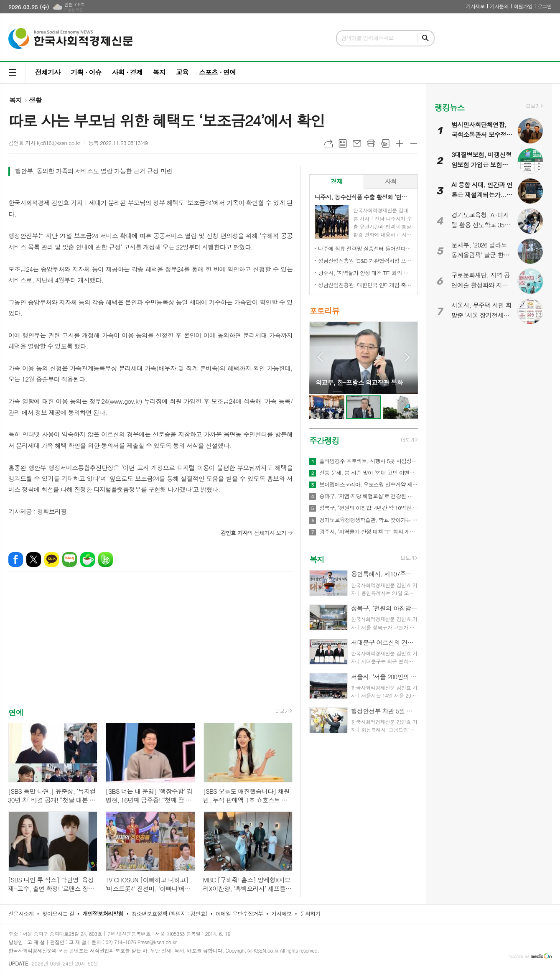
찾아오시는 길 (58, 914)
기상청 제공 (73, 10)
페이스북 (16, 559)
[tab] (337, 182)
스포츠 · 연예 (217, 72)
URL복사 (328, 143)
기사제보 (475, 6)
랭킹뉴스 (449, 107)
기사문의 (499, 6)
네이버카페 (88, 559)
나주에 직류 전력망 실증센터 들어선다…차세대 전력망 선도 (365, 248)
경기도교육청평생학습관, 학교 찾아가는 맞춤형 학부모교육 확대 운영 (369, 520)
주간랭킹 (324, 440)
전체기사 (48, 72)
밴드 (106, 559)
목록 (343, 143)
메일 (357, 143)
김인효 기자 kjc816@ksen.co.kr (44, 143)
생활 (35, 100)
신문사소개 (21, 914)
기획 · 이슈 (86, 72)
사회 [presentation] (391, 181)
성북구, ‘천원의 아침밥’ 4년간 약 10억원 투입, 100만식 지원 (369, 508)
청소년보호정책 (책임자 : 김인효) (169, 914)
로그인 (545, 6)
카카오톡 (52, 559)
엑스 (34, 559)
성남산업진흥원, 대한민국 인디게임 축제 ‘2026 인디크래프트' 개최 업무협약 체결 (365, 285)
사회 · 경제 (127, 72)
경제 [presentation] (336, 181)
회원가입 (523, 6)
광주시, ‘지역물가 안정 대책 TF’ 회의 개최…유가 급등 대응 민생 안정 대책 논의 (365, 273)
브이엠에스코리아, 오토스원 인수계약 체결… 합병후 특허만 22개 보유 (369, 484)
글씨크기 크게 (400, 143)
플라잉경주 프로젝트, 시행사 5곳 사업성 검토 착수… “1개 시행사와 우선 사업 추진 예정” (369, 461)
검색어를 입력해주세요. (368, 38)
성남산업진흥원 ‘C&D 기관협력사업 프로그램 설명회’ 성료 (365, 261)
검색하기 (425, 38)
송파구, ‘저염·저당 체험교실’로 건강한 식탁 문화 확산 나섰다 (369, 496)
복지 (159, 72)
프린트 (371, 143)
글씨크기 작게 (414, 143)
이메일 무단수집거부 (239, 914)
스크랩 (385, 143)
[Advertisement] (150, 647)
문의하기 (310, 914)
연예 (16, 712)
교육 (182, 72)
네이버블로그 (70, 559)
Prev (320, 357)
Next (407, 357)
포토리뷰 (324, 311)
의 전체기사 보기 (253, 533)
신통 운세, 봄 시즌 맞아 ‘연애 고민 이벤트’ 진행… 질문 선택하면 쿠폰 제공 (369, 473)
